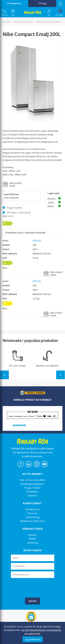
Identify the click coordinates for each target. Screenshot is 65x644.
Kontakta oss (33, 509)
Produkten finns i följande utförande (25, 233)
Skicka (33, 601)
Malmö (32, 539)
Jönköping (32, 543)
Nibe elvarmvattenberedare (49, 22)
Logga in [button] (60, 3)
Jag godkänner (33, 639)
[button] (4, 12)
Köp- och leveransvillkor (33, 480)
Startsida (7, 22)
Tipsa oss (32, 513)
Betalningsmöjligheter (32, 484)
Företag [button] (42, 3)
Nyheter (33, 495)
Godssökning (33, 517)
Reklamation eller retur (32, 521)
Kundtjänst (32, 491)
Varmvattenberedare (24, 22)
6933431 (37, 281)
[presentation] (37, 587)
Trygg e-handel (32, 488)
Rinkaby (32, 535)
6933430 (37, 241)
